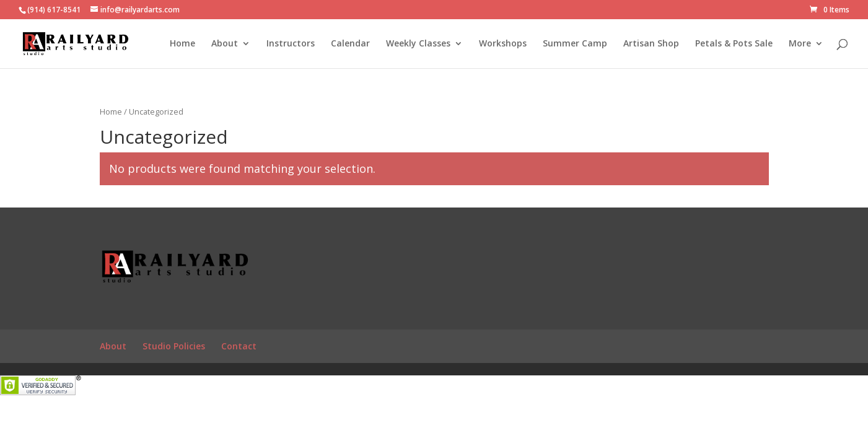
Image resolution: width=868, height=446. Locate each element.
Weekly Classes (418, 44)
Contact (239, 346)
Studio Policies (174, 346)
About (225, 44)
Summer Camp (575, 44)
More (800, 44)
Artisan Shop (651, 44)
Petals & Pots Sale (734, 44)
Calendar (350, 44)
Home (182, 44)
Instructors (291, 44)
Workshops (503, 44)
